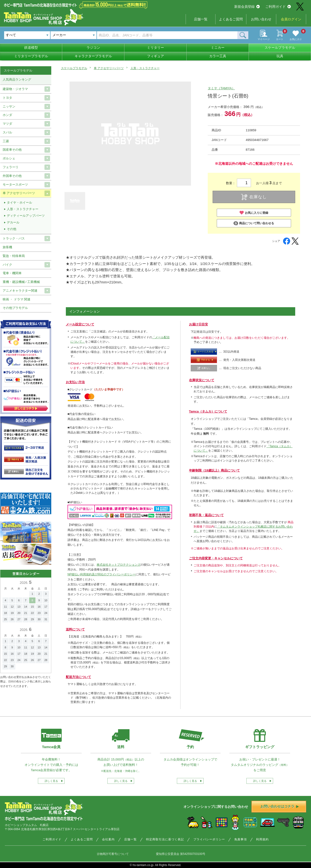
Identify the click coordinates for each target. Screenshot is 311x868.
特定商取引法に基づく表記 (165, 839)
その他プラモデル (15, 308)
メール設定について (80, 324)
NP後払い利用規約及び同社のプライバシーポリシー (102, 574)
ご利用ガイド (278, 7)
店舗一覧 (201, 19)
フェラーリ (11, 167)
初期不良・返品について (206, 515)
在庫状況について (202, 380)
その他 (12, 229)
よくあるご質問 (231, 19)
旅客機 (7, 247)
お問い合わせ (261, 19)
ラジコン (93, 48)
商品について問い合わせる (254, 223)
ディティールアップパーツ (26, 216)
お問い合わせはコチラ (280, 806)
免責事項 (241, 839)
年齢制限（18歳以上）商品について (214, 470)
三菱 (6, 141)
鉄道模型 (31, 48)
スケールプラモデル (280, 48)
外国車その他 (12, 176)
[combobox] (73, 35)
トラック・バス (14, 238)
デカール (13, 222)
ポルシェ (9, 158)
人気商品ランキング (17, 79)
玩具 (280, 56)
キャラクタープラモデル (93, 56)
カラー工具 (218, 56)
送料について (75, 629)
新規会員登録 (247, 7)
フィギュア (155, 56)
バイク (7, 265)
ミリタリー (155, 48)
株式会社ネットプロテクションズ (119, 565)
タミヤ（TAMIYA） (221, 88)
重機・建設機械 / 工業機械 (21, 282)
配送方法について (78, 677)
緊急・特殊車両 (14, 256)
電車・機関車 (12, 273)
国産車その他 (12, 150)
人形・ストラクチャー (145, 68)
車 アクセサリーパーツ (109, 68)
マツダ (7, 124)
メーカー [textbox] (59, 35)
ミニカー (218, 48)
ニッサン (9, 106)
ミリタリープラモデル (31, 56)
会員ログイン (291, 19)
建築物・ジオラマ (15, 89)
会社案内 (108, 839)
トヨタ (7, 98)
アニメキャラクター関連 (20, 291)
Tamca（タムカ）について (208, 411)
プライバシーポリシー (209, 839)
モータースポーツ (15, 185)
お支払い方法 (75, 382)
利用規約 (262, 839)
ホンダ (7, 115)
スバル (7, 132)
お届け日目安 (199, 324)
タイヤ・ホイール (19, 203)
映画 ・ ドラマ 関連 (17, 299)
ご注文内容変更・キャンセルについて (216, 558)
